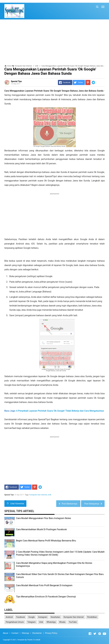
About (5, 633)
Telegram (32, 622)
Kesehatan (55, 617)
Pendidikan (92, 617)
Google (32, 617)
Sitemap (25, 633)
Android (9, 617)
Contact (15, 633)
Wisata (62, 622)
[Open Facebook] (90, 634)
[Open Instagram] (100, 634)
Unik (50, 495)
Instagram (43, 617)
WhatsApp (51, 622)
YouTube (73, 622)
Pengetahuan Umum (15, 622)
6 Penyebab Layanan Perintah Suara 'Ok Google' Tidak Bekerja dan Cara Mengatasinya (60, 411)
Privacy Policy (51, 633)
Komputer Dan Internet (38, 495)
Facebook (21, 617)
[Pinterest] (88, 82)
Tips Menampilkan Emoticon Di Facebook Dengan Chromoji (46, 597)
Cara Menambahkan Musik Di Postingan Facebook (41, 529)
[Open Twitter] (95, 634)
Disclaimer (37, 633)
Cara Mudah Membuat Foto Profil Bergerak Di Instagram (44, 585)
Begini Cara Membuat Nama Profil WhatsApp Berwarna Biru (46, 541)
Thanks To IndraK (34, 640)
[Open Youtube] (104, 634)
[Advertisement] (55, 42)
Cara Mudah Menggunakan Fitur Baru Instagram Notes (44, 518)
